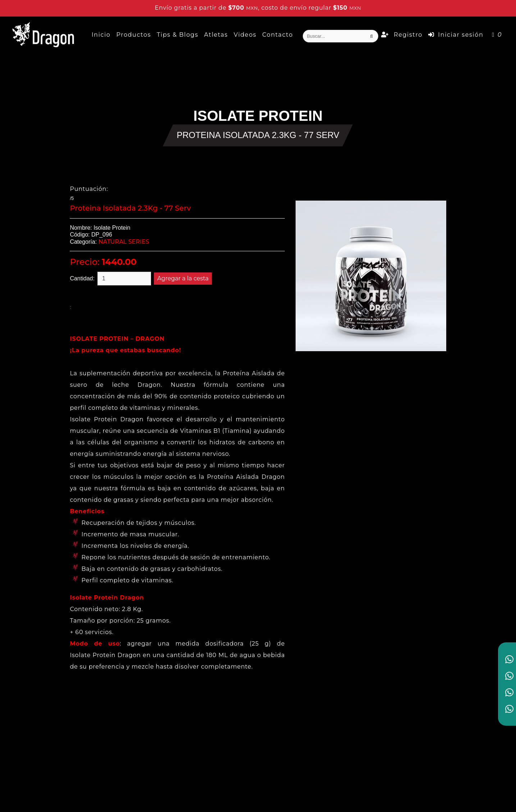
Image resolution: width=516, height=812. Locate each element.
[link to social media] (509, 659)
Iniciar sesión (456, 35)
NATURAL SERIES (124, 242)
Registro (402, 35)
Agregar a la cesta (183, 278)
